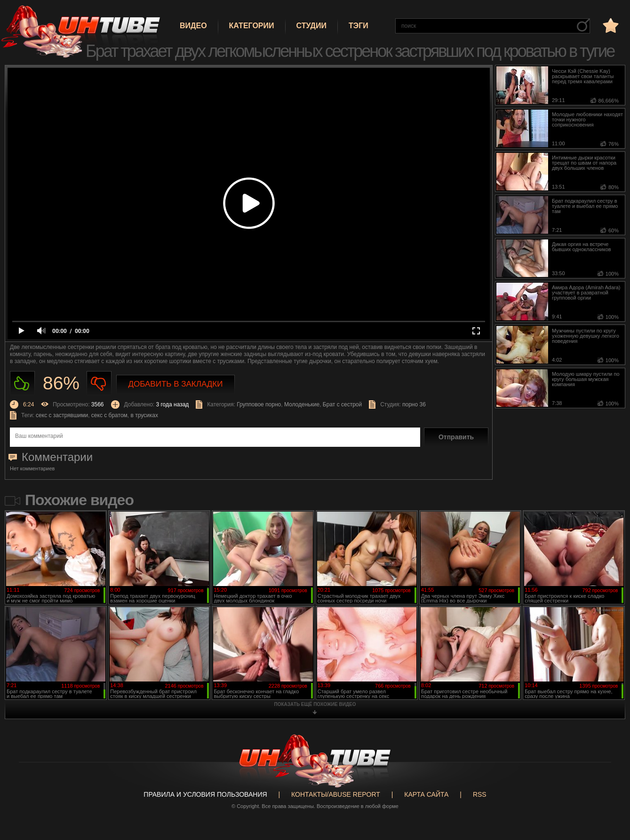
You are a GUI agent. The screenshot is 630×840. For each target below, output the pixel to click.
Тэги (359, 26)
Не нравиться (99, 384)
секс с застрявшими (62, 415)
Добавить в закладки (176, 384)
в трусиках (144, 415)
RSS (480, 794)
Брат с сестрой (342, 404)
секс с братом (109, 415)
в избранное (610, 25)
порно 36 (414, 404)
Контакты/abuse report (336, 794)
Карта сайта (426, 794)
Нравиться (22, 384)
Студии (311, 26)
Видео (193, 26)
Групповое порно (259, 404)
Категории (252, 26)
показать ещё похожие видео (315, 704)
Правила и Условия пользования (205, 794)
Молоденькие (302, 404)
